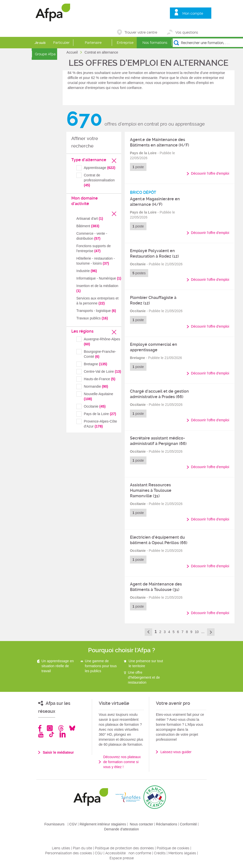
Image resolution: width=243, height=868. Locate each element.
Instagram (50, 728)
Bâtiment (88, 226)
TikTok (52, 734)
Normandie (96, 386)
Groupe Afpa (45, 54)
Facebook (40, 728)
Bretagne (95, 364)
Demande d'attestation (121, 829)
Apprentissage (100, 168)
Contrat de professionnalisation (99, 180)
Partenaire (93, 43)
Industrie (87, 271)
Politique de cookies (173, 848)
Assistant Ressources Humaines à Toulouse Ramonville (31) (151, 490)
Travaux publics (92, 318)
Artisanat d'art (90, 218)
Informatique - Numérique (99, 278)
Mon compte (193, 13)
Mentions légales (182, 853)
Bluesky (72, 728)
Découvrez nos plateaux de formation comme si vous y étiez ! (122, 762)
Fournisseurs (55, 824)
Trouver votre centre (141, 32)
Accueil (72, 52)
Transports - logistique (96, 311)
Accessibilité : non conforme (128, 853)
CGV (73, 824)
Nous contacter (141, 824)
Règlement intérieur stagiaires (103, 824)
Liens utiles (61, 848)
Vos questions (187, 32)
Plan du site (82, 848)
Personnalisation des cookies (69, 853)
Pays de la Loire (100, 414)
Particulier (61, 43)
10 (197, 632)
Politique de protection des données (124, 848)
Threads (61, 728)
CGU (99, 853)
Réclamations (167, 824)
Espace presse (122, 858)
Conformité (188, 824)
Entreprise (125, 43)
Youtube (41, 734)
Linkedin (63, 734)
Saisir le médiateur (58, 752)
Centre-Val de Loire (102, 371)
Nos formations (155, 43)
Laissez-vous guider (176, 752)
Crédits (160, 853)
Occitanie (95, 406)
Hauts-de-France (100, 379)
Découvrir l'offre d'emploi (210, 173)
